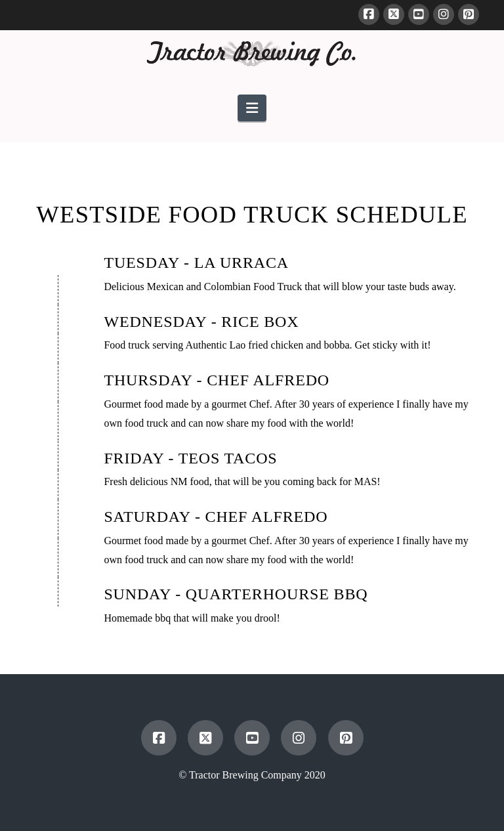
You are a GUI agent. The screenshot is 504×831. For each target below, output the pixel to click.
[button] (252, 108)
